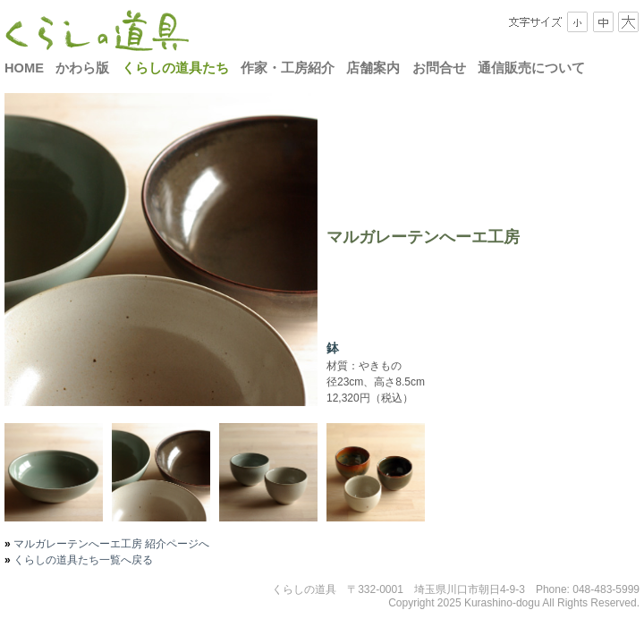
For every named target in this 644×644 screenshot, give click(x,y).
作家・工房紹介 (288, 68)
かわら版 (82, 68)
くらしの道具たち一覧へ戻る (82, 560)
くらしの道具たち (175, 68)
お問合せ (439, 68)
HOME (24, 68)
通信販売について (531, 68)
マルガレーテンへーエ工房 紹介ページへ (110, 544)
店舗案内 (373, 68)
